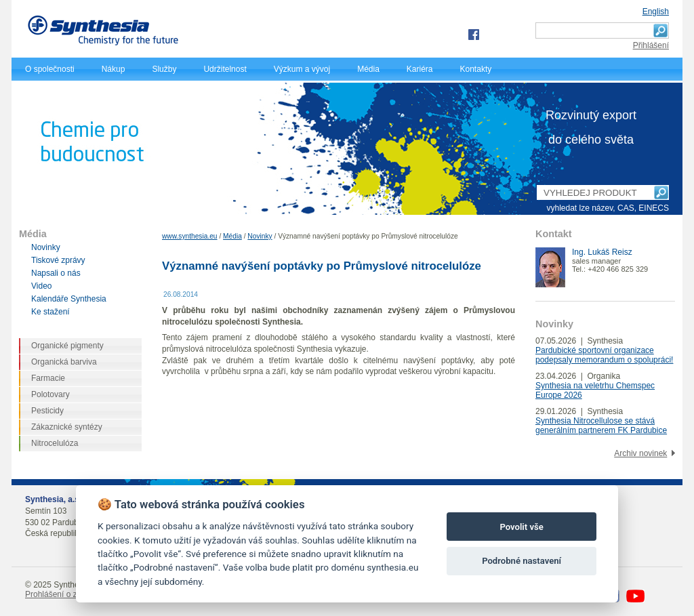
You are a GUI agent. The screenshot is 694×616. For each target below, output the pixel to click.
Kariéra (420, 69)
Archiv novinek (640, 453)
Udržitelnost (225, 69)
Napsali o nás (56, 273)
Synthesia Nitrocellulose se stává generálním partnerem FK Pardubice (601, 426)
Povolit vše (521, 527)
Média (368, 69)
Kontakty (476, 69)
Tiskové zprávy (58, 260)
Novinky (260, 236)
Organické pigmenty (67, 346)
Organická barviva (64, 362)
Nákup (114, 69)
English (656, 12)
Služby (164, 69)
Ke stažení (50, 312)
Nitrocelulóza (55, 443)
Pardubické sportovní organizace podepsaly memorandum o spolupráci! (604, 355)
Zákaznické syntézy (67, 427)
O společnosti (50, 69)
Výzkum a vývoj (302, 69)
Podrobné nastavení (522, 561)
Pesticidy (47, 411)
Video (41, 286)
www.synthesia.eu (190, 236)
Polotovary (50, 394)
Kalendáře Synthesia (69, 299)
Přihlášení (651, 45)
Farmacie (48, 378)
